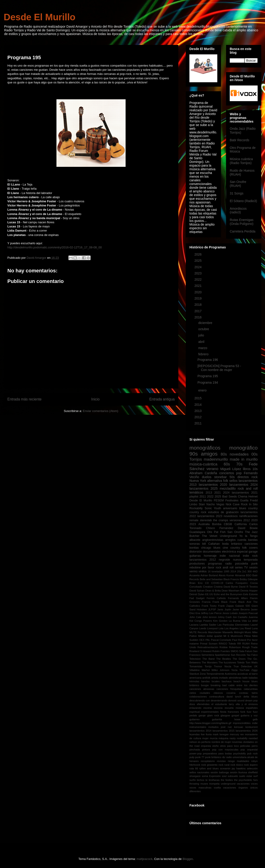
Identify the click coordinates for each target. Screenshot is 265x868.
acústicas (243, 674)
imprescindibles (242, 723)
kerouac (239, 727)
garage (253, 552)
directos (243, 477)
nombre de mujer (221, 742)
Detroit (193, 594)
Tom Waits (252, 662)
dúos (192, 704)
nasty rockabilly (238, 738)
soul (224, 776)
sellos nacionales (199, 772)
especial (242, 552)
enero (203, 390)
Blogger (188, 859)
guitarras (195, 556)
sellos (233, 481)
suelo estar (246, 776)
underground (228, 784)
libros (247, 469)
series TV (241, 568)
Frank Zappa (226, 606)
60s (227, 464)
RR (239, 644)
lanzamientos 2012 (203, 560)
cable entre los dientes (243, 685)
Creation (208, 587)
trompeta (214, 784)
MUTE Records (198, 632)
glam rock (213, 715)
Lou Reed (245, 628)
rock (255, 477)
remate (194, 520)
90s (194, 454)
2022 (199, 280)
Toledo (241, 662)
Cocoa (254, 583)
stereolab (206, 520)
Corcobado (196, 587)
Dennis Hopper (249, 591)
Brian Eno (196, 583)
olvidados (249, 742)
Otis (209, 532)
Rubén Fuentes (221, 651)
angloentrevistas (213, 540)
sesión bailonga (220, 772)
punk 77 (200, 757)
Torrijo (208, 666)
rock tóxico (237, 765)
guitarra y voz (249, 715)
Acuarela (194, 575)
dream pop (251, 700)
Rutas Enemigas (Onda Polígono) (242, 222)
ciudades (205, 693)
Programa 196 (208, 360)
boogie (205, 685)
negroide (224, 560)
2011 (199, 423)
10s (255, 469)
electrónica (229, 552)
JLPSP (212, 609)
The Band (208, 659)
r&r (224, 757)
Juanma (253, 617)
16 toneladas (215, 571)
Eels (246, 594)
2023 (199, 273)
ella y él (241, 704)
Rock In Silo (249, 504)
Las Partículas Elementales (234, 625)
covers (253, 548)
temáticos (196, 492)
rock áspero (251, 765)
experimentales (210, 712)
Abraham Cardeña (203, 473)
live (203, 734)
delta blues (251, 697)
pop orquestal (249, 750)
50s (232, 477)
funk (243, 712)
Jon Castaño (240, 617)
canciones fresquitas (229, 689)
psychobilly (240, 753)
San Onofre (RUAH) (238, 184)
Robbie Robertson (230, 647)
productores (197, 564)
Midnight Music (243, 632)
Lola (221, 628)
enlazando (195, 708)
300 (249, 571)
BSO (249, 575)
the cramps (221, 520)
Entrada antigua (162, 399)
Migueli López (231, 469)
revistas (221, 761)
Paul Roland (239, 640)
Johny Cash (225, 617)
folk (226, 481)
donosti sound (236, 700)
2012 (199, 417)
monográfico (243, 448)
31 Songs (237, 193)
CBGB (228, 524)
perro (255, 746)
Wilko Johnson (221, 670)
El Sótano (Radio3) (243, 201)
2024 (199, 267)
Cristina (218, 587)
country (253, 508)
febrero (204, 354)
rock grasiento (209, 765)
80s (224, 454)
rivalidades (243, 761)
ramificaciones (249, 516)
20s (239, 571)
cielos (193, 693)
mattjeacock (145, 859)
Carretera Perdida (243, 231)
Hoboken (202, 609)
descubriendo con (200, 700)
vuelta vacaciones (225, 788)
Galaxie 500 (243, 606)
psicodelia (241, 564)
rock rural (224, 765)
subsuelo (233, 776)
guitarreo (194, 719)
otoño (215, 746)
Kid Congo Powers (201, 621)
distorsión (196, 552)
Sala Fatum (246, 651)
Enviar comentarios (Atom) (100, 411)
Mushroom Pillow (241, 636)
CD (207, 583)
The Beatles (224, 659)
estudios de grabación (223, 512)
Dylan (201, 594)
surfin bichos (197, 780)
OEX (202, 640)
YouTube (244, 670)
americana (195, 678)
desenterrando (219, 700)
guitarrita (217, 719)
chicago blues (211, 548)
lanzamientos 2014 (200, 731)
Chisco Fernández (220, 528)
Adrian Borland (209, 575)
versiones (236, 520)
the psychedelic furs (246, 780)
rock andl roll (225, 568)
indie (255, 723)
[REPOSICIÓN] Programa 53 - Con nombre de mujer (219, 368)
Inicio (95, 399)
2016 (199, 317)
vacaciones (243, 784)
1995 (227, 571)
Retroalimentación (208, 647)
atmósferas (235, 678)
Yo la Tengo (248, 536)
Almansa (240, 575)
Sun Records (238, 655)
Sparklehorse (222, 655)
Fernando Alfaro (238, 598)
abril (202, 342)
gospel (235, 715)
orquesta (206, 746)
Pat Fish (220, 532)
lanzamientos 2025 (204, 488)
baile (245, 678)
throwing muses (199, 784)
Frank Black (220, 602)
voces (254, 784)
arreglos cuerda (236, 540)
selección (252, 768)
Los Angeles (232, 628)
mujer (205, 738)
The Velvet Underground (219, 536)
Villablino (195, 670)
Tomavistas (196, 666)
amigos (209, 454)
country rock (198, 512)
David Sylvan (197, 591)
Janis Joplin (224, 609)
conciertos (227, 473)
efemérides (203, 704)
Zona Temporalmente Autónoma (218, 674)
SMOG (234, 651)
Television (195, 659)
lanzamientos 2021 (245, 493)
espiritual (195, 712)
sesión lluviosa (238, 772)
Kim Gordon (220, 621)
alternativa (215, 481)
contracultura (217, 697)
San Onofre (235, 532)
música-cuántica (203, 464)
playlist (194, 497)
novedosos (231, 516)
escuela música (234, 708)
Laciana (194, 625)
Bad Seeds (229, 497)
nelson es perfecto (200, 742)
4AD (255, 571)
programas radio (220, 564)
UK (256, 666)
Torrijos (196, 459)
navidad (253, 738)
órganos (243, 788)
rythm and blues (209, 768)
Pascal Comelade (221, 640)
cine (225, 548)
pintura (206, 750)
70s (239, 464)
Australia (204, 524)
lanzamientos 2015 (224, 731)
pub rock (253, 753)
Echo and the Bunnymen (228, 594)
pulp (192, 757)
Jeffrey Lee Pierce (211, 613)
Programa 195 (208, 376)
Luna (255, 628)
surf (255, 776)
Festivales (232, 500)
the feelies (227, 780)
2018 (199, 305)
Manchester (215, 632)
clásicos (218, 693)
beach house (241, 681)
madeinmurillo (216, 459)
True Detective (243, 666)
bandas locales (210, 681)
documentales (212, 552)
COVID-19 (217, 583)
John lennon (209, 617)
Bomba (217, 524)
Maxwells (228, 632)
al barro (253, 674)
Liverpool (212, 628)
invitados (213, 727)
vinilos (203, 571)
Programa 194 (208, 383)
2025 (199, 261)
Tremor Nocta (222, 666)
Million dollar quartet (210, 636)
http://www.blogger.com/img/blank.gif (210, 723)
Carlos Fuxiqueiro (237, 583)
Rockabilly (196, 508)
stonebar (220, 477)
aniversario (230, 508)
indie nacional (230, 556)
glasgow (225, 715)
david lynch (234, 697)
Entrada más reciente (24, 399)
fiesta (223, 712)
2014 (199, 405)
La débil (253, 621)
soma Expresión (211, 776)
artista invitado (220, 678)
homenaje (210, 556)
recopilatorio (208, 761)
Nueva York (198, 481)
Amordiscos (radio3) (238, 210)
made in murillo (244, 459)
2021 (199, 286)
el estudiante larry (223, 704)
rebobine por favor (202, 568)
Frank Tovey (209, 606)
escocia (218, 708)
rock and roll (248, 488)
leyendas (195, 734)
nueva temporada (245, 560)
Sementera (208, 655)
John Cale (195, 617)
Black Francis (231, 579)
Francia (206, 602)
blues (243, 508)
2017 (199, 311)
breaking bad (219, 685)
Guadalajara (197, 532)
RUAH (246, 644)
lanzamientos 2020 (213, 485)
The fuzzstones (227, 662)
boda (225, 544)
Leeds (203, 628)
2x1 (244, 571)
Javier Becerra (241, 609)
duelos (207, 477)
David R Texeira (248, 587)
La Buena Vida (238, 621)
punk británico (213, 757)
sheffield (253, 772)
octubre (204, 329)
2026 (199, 254)
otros (223, 746)
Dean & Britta (213, 591)
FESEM (219, 500)
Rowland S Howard (200, 651)
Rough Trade (250, 647)
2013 (199, 411)
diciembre (206, 323)
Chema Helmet (248, 497)
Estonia (253, 594)
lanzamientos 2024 (243, 485)
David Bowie (248, 528)
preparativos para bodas (218, 753)
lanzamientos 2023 (210, 516)
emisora (253, 704)
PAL (208, 640)
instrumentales (198, 727)
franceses (233, 712)
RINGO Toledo (227, 644)
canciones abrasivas (202, 689)
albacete (195, 540)
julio (202, 335)
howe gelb (246, 719)
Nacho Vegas (215, 504)
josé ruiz (226, 727)
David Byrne (231, 587)
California (241, 524)
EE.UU (209, 594)
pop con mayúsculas (225, 750)
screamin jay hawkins (233, 768)
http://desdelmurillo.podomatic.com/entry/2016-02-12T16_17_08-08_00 (55, 247)
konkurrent (252, 727)
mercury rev (237, 734)
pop (239, 473)
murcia (214, 738)
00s (255, 454)
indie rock (250, 556)
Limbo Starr (197, 504)
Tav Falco (252, 655)
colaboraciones (198, 697)
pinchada (195, 750)
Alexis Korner (226, 575)
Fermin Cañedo (216, 598)
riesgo (231, 761)
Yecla (234, 670)
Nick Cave (233, 504)
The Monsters (210, 662)
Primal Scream (209, 644)
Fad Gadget (197, 598)
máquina (223, 738)
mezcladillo (228, 488)
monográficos (205, 448)
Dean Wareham (230, 591)
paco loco (233, 746)
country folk (239, 548)
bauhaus (227, 681)
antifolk (206, 678)
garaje (202, 715)
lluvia (209, 734)
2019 (199, 298)
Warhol (206, 670)
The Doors (239, 659)
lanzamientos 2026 (247, 731)
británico (237, 544)
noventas (237, 742)
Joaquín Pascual (248, 613)
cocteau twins (248, 693)
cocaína (231, 693)
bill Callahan (211, 544)
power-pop (196, 753)
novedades (239, 454)
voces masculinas (200, 788)
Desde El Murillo (40, 17)
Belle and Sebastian (211, 579)
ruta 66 (194, 768)
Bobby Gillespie (249, 579)
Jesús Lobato (230, 613)
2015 (199, 398)
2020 (199, 292)
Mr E (227, 636)
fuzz (249, 712)
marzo (203, 348)
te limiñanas (213, 780)
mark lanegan (221, 734)
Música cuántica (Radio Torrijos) (241, 161)
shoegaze (195, 776)
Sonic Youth (213, 508)
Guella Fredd (249, 500)
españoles (252, 708)
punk (255, 564)
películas (245, 746)
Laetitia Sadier (208, 625)
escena (208, 708)
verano (212, 469)
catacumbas (251, 689)
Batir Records (240, 140)
